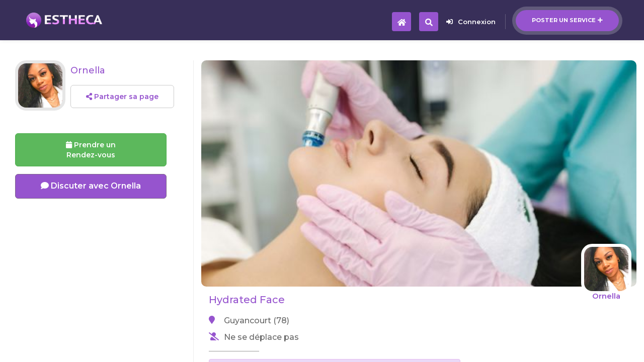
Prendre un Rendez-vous (91, 150)
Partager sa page (122, 97)
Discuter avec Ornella (91, 186)
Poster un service (567, 20)
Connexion (471, 22)
